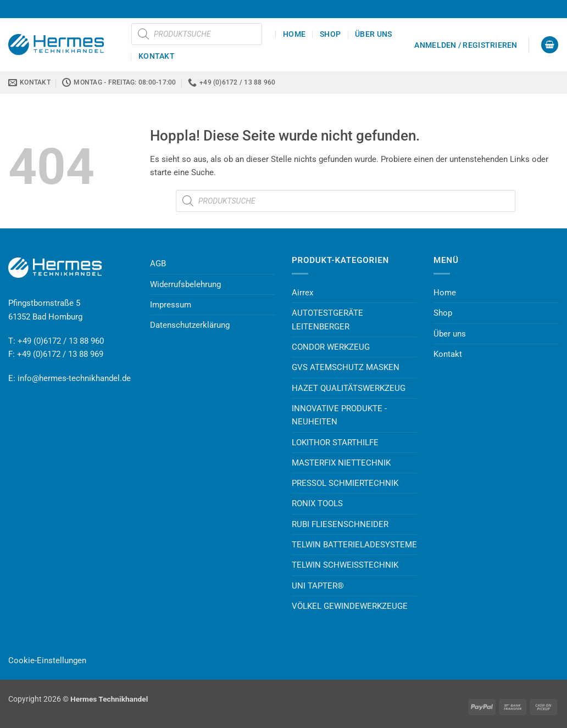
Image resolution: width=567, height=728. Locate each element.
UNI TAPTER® (318, 586)
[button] (466, 45)
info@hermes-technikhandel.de (74, 378)
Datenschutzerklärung (190, 325)
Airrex (302, 293)
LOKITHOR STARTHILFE (335, 443)
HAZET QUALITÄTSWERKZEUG (349, 388)
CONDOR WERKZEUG (331, 347)
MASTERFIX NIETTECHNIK (341, 463)
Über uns (373, 34)
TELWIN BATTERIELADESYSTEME (354, 545)
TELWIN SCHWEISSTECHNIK (345, 565)
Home (294, 34)
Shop (330, 34)
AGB (158, 264)
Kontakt (157, 56)
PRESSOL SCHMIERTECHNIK (345, 483)
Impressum (171, 305)
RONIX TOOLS (317, 503)
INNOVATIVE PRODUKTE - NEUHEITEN (339, 415)
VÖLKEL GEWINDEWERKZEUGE (350, 606)
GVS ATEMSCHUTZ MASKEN (346, 367)
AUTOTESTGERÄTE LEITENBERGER (327, 320)
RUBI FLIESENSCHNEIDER (340, 524)
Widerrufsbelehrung (185, 284)
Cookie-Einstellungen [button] (47, 660)
